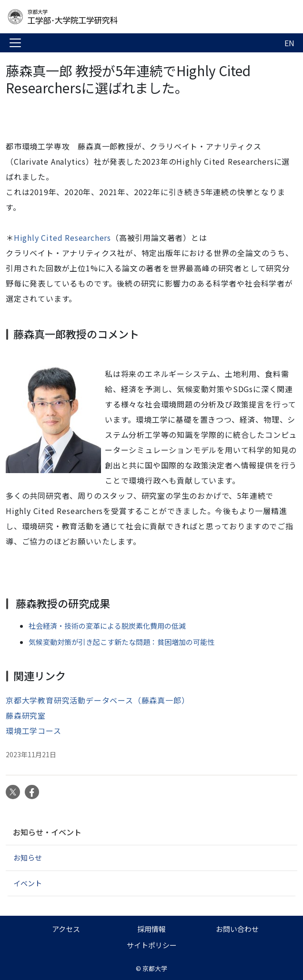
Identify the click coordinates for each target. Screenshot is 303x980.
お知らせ (28, 857)
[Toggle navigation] (15, 43)
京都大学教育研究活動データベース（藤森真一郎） (97, 700)
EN (289, 43)
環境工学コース (34, 731)
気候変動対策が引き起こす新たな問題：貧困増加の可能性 (121, 642)
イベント (28, 883)
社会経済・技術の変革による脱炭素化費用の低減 (107, 626)
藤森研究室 (26, 715)
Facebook (32, 792)
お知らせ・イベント (47, 832)
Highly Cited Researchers (62, 238)
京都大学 (155, 968)
